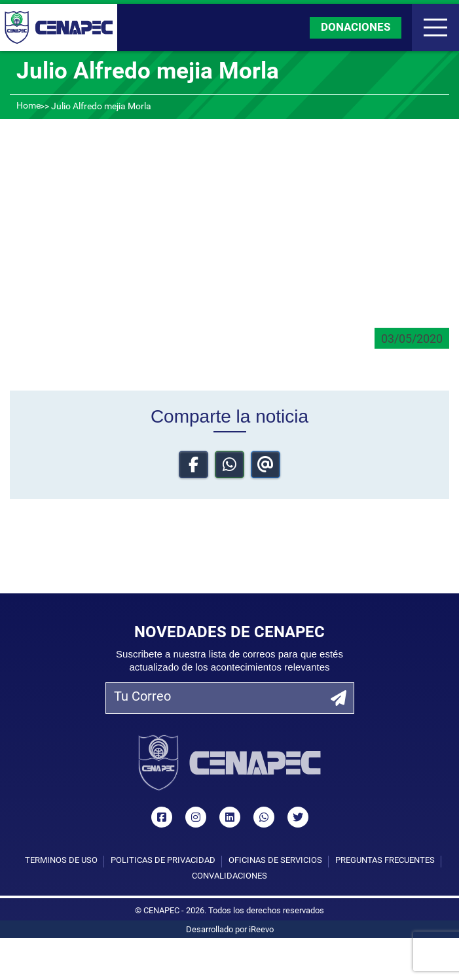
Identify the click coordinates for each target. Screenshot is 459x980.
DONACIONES (356, 28)
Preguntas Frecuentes (385, 861)
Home (28, 106)
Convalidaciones (229, 876)
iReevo (261, 930)
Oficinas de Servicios (275, 861)
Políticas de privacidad (163, 861)
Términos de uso (61, 861)
